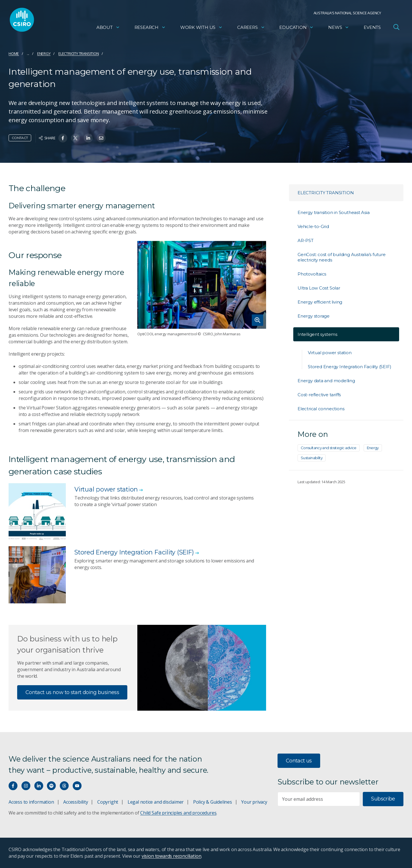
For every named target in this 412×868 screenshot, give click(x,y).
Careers (251, 27)
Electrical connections (321, 409)
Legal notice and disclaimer (156, 802)
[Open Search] (396, 27)
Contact (20, 138)
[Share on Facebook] (63, 138)
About (108, 27)
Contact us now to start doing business (72, 692)
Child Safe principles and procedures (178, 813)
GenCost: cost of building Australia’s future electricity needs (342, 257)
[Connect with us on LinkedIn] (39, 786)
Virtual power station (330, 353)
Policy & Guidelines (213, 802)
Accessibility (76, 802)
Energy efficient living (320, 302)
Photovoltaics (312, 274)
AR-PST (306, 240)
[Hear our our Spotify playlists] (51, 786)
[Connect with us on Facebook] (13, 786)
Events (372, 27)
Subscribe (383, 799)
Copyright (108, 802)
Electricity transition (79, 53)
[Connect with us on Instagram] (26, 786)
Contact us (299, 761)
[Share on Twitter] (75, 138)
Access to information (31, 802)
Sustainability (312, 458)
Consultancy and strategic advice (329, 448)
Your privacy (254, 802)
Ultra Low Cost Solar (319, 288)
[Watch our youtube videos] (77, 786)
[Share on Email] (101, 138)
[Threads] (64, 786)
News (339, 27)
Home (14, 53)
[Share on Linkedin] (88, 138)
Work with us (201, 27)
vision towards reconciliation (172, 856)
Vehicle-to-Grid (313, 226)
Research (150, 27)
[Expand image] (202, 285)
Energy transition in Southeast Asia (334, 212)
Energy (44, 53)
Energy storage (314, 316)
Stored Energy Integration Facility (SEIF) (349, 367)
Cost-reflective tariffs (319, 395)
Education (296, 27)
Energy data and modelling (326, 381)
